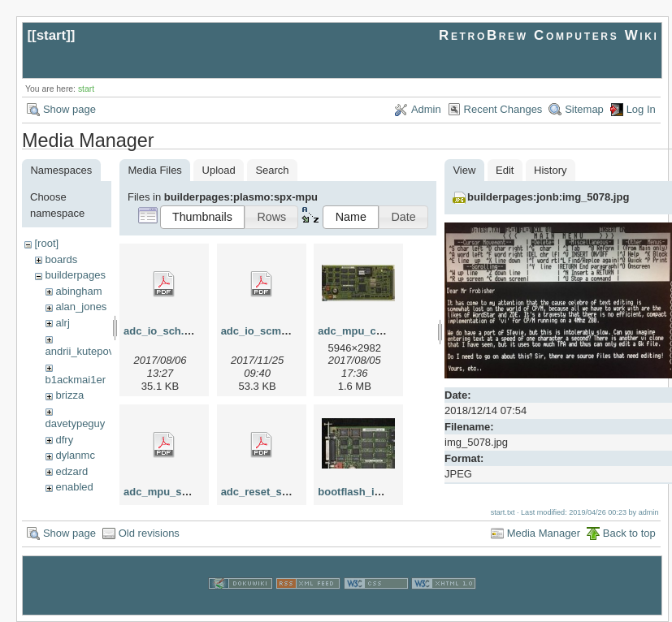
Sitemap (584, 109)
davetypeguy (76, 423)
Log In (641, 109)
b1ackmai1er (76, 380)
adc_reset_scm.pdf (269, 492)
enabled (74, 487)
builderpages (75, 275)
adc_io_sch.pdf (162, 331)
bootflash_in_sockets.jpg (381, 492)
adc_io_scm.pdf (261, 331)
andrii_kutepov (80, 351)
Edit (505, 170)
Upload (219, 170)
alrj (62, 323)
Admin (426, 109)
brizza (69, 395)
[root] (46, 243)
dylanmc (75, 455)
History (550, 170)
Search (272, 170)
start (52, 35)
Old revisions (149, 533)
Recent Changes (503, 109)
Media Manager (544, 533)
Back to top (629, 533)
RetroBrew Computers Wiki (549, 35)
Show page (69, 109)
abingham (78, 291)
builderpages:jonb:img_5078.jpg (548, 197)
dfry (64, 440)
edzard (72, 471)
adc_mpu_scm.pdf (170, 492)
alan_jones (81, 307)
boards (61, 259)
